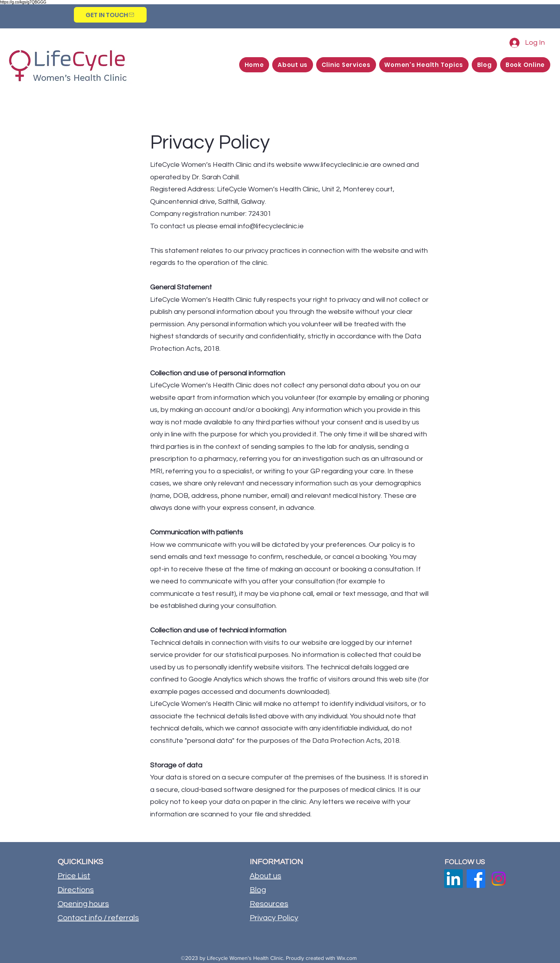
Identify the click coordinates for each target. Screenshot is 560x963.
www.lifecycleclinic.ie (336, 165)
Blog (258, 890)
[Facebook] (476, 879)
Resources (269, 904)
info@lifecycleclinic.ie (271, 226)
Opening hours (83, 904)
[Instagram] (499, 879)
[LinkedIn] (453, 879)
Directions (76, 890)
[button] (292, 65)
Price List (74, 876)
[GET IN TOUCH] (110, 15)
